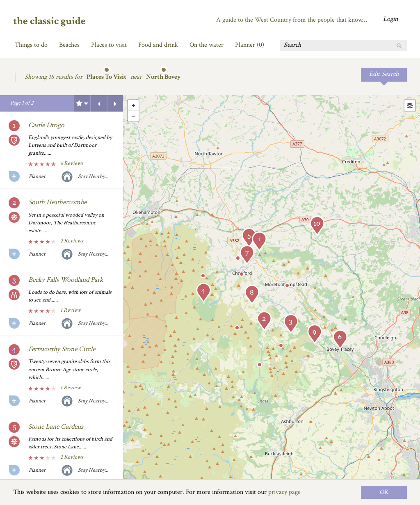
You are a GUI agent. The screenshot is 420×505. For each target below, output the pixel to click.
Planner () (250, 45)
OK (384, 492)
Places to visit (109, 45)
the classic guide (49, 21)
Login (390, 19)
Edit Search (384, 74)
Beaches (69, 45)
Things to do (31, 45)
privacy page (284, 492)
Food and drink (158, 45)
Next (115, 103)
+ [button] (133, 105)
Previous (99, 103)
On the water (207, 45)
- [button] (133, 116)
